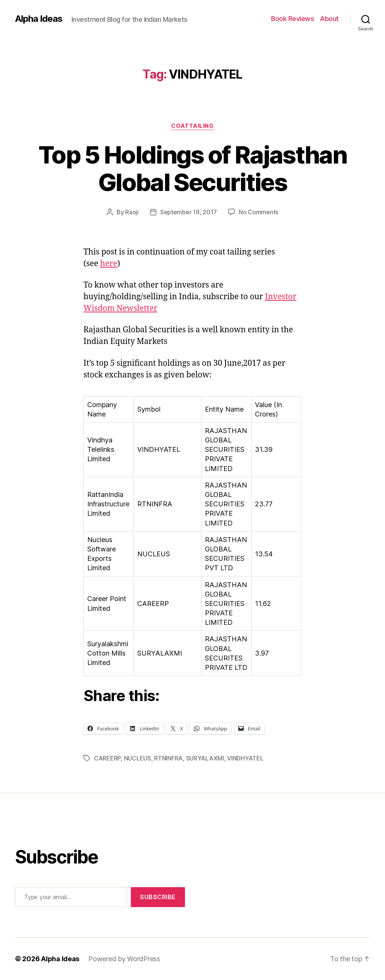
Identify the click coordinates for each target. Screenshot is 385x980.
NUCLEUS (138, 758)
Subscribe (158, 897)
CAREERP (107, 758)
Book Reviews (293, 19)
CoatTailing (192, 126)
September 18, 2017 (189, 212)
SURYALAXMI (205, 758)
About (329, 19)
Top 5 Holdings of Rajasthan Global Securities (192, 168)
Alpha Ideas (39, 19)
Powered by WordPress (124, 959)
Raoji (132, 212)
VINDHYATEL (245, 758)
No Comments (258, 212)
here (109, 264)
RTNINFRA (168, 758)
